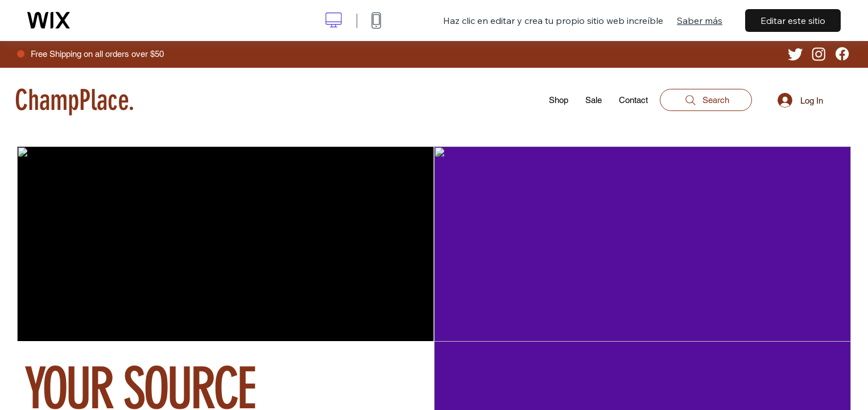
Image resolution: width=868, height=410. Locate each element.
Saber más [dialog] (700, 20)
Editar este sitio (793, 20)
